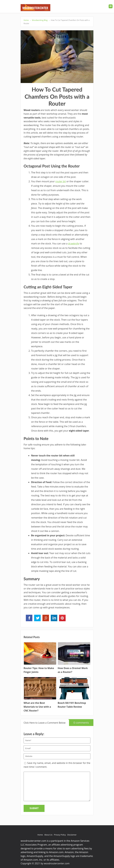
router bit (60, 181)
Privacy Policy (60, 835)
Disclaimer (72, 835)
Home (40, 835)
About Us (48, 835)
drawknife (74, 244)
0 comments (79, 722)
